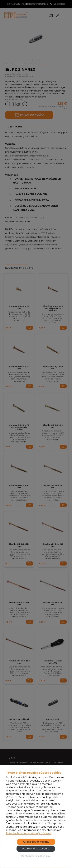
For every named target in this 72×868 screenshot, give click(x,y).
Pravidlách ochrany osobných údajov (29, 833)
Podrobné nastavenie (36, 848)
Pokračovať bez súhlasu (36, 856)
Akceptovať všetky (36, 842)
